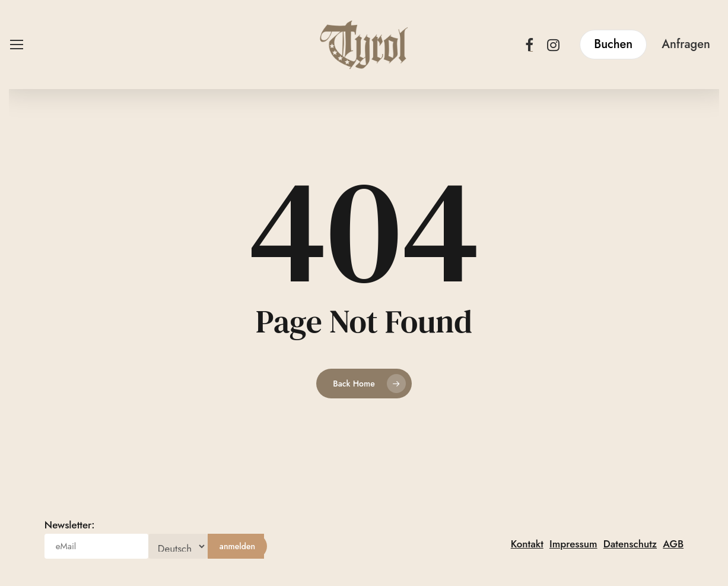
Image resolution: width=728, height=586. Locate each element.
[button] (16, 45)
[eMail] (96, 546)
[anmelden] (237, 546)
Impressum (573, 544)
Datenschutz (630, 544)
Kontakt (527, 544)
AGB (673, 544)
